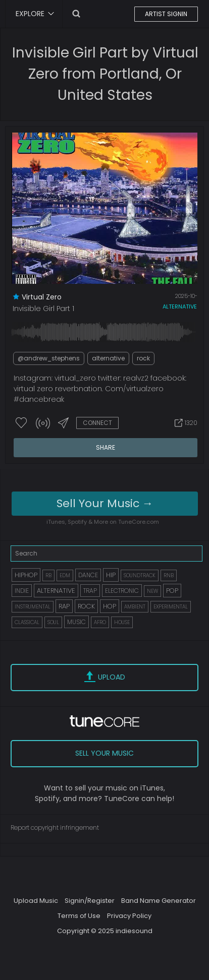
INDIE (22, 591)
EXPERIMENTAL (171, 607)
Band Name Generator (159, 901)
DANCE (88, 575)
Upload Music (36, 901)
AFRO (100, 622)
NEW (152, 591)
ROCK (86, 606)
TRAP (90, 591)
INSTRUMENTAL (33, 607)
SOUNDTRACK (140, 575)
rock (143, 358)
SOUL (53, 622)
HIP (111, 575)
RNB (169, 575)
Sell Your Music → (105, 503)
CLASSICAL (27, 622)
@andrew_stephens (49, 358)
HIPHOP (26, 575)
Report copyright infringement (55, 828)
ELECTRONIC (122, 591)
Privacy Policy (129, 916)
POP (172, 591)
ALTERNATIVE (56, 591)
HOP (110, 606)
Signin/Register (90, 901)
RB (48, 575)
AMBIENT (135, 607)
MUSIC (76, 622)
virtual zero (42, 297)
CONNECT (97, 423)
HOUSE (122, 622)
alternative (180, 307)
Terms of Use (79, 916)
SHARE (106, 447)
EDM (65, 575)
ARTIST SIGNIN (166, 14)
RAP (64, 606)
